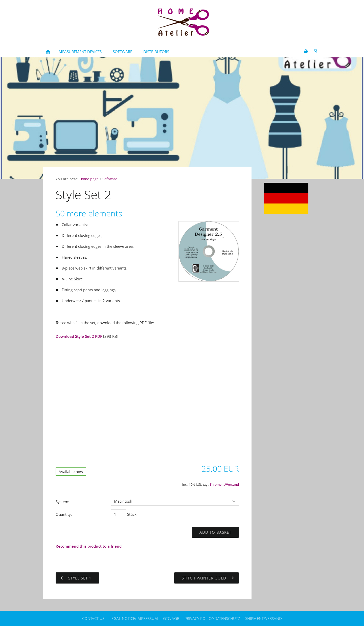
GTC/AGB (171, 618)
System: (62, 502)
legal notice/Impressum (134, 618)
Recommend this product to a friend (89, 546)
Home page (89, 179)
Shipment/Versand (224, 485)
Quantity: (64, 514)
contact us (93, 618)
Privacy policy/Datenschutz (212, 618)
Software (110, 179)
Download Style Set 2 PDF (79, 336)
